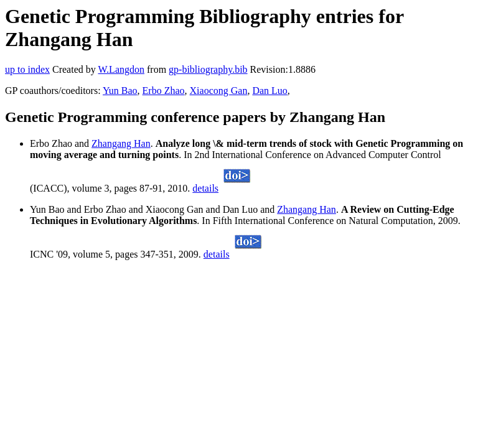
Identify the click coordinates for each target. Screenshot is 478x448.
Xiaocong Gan (219, 91)
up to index (27, 69)
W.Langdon (121, 69)
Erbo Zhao (164, 91)
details (205, 188)
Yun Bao (120, 91)
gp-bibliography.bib (208, 69)
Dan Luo (269, 91)
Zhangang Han (121, 143)
